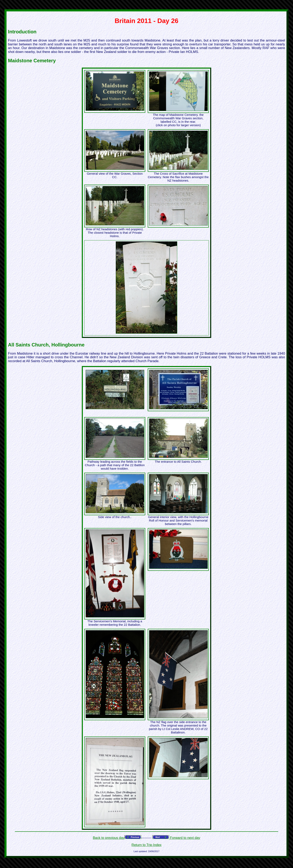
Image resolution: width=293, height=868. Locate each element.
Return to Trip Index (146, 845)
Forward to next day (185, 838)
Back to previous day (109, 838)
